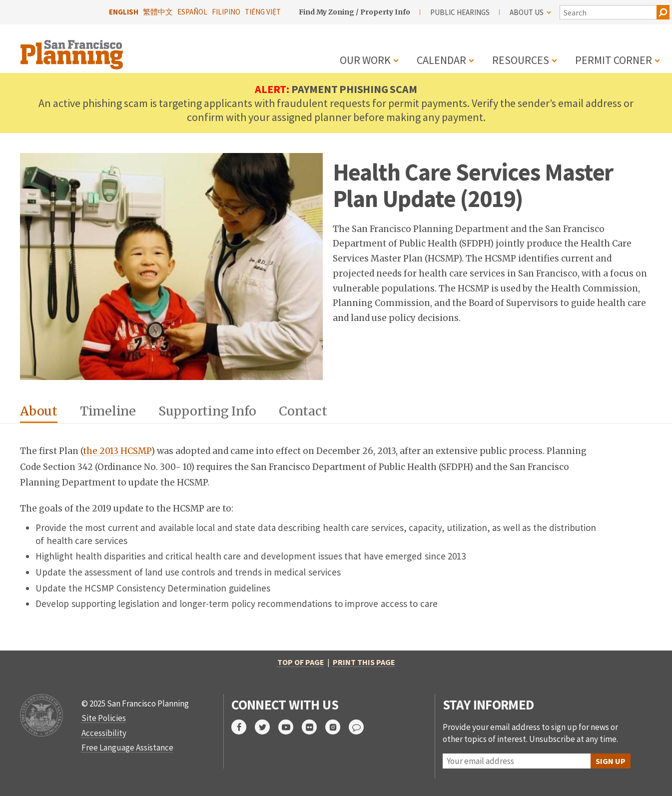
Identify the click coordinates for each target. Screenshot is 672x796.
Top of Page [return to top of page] (301, 662)
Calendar (441, 60)
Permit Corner (614, 60)
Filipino (226, 12)
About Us (530, 12)
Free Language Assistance (127, 747)
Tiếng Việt (263, 12)
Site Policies (104, 718)
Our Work (365, 60)
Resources (521, 60)
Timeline (108, 411)
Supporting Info (207, 411)
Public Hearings (460, 12)
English (124, 12)
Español (192, 12)
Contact (303, 411)
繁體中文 (158, 12)
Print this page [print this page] (364, 662)
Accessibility (104, 733)
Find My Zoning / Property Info (354, 12)
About (39, 411)
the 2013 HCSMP (117, 451)
